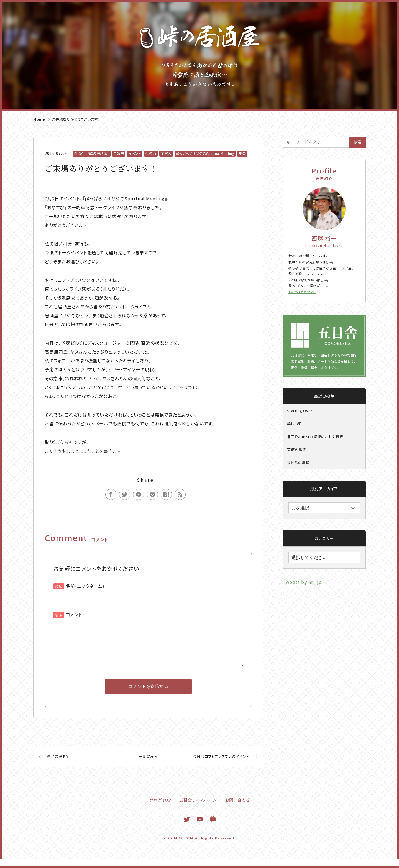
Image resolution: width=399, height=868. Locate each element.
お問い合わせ (237, 809)
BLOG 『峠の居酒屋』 (92, 153)
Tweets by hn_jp (302, 582)
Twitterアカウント (302, 292)
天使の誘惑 (297, 450)
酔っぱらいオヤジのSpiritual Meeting (205, 153)
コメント (74, 614)
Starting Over (300, 411)
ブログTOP (160, 809)
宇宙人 (166, 153)
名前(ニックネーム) (85, 586)
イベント (135, 153)
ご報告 (119, 153)
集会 (242, 153)
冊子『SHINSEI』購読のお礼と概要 (315, 437)
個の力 (151, 153)
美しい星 (294, 424)
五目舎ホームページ (198, 809)
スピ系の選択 (298, 463)
